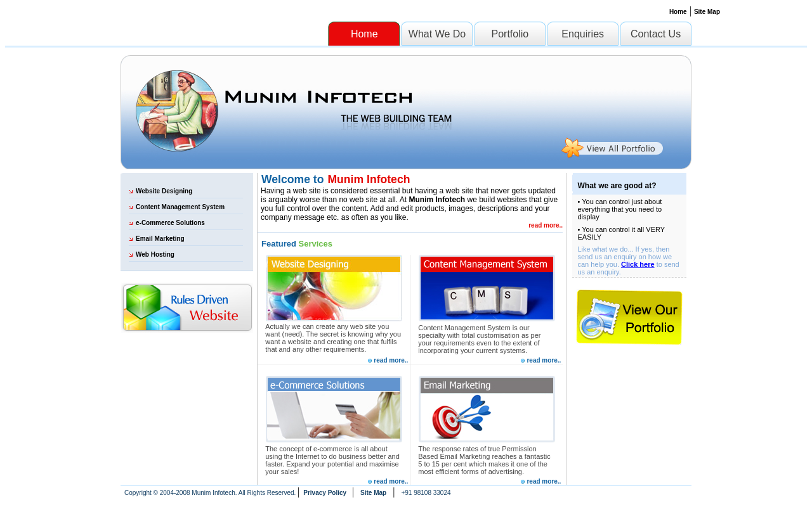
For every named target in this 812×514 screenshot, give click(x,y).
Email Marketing (160, 239)
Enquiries (583, 34)
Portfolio (510, 34)
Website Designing (164, 191)
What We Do (437, 34)
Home (678, 12)
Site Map (707, 12)
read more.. (546, 225)
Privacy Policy (326, 493)
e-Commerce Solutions (170, 223)
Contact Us (656, 34)
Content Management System (180, 207)
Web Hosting (155, 254)
